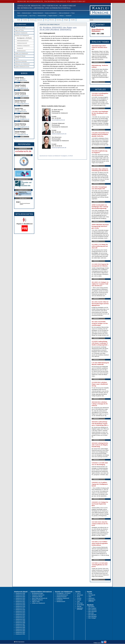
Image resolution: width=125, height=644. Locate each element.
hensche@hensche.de (58, 120)
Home (19, 13)
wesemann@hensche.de (59, 148)
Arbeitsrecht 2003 (20, 631)
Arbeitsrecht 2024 (20, 597)
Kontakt (79, 600)
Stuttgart (66, 20)
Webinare (62, 16)
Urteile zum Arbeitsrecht (64, 13)
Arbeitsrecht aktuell (26, 13)
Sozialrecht (20, 48)
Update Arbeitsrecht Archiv (22, 67)
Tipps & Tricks (32, 16)
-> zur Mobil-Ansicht (21, 24)
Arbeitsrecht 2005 (20, 628)
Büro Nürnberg (92, 616)
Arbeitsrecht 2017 (20, 608)
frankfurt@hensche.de (23, 88)
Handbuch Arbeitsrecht (38, 13)
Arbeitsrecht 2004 (20, 629)
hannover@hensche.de (23, 104)
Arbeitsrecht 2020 (20, 603)
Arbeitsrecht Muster (42, 16)
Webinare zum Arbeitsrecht (22, 64)
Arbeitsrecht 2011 (20, 618)
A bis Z (79, 593)
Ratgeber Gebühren (53, 16)
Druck (79, 597)
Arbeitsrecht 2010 (20, 619)
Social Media (80, 605)
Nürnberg (59, 20)
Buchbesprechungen (38, 593)
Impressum (91, 598)
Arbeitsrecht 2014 (20, 613)
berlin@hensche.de (22, 80)
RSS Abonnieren (19, 642)
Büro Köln (91, 613)
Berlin (19, 20)
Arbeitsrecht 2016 (20, 610)
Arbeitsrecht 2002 (20, 632)
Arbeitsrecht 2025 (20, 595)
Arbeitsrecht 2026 (20, 593)
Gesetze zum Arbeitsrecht (51, 13)
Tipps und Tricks (19, 30)
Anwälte (73, 20)
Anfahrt (17, 82)
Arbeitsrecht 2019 (20, 605)
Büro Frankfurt (92, 608)
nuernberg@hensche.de (23, 127)
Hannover (40, 20)
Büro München (92, 615)
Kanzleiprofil (69, 16)
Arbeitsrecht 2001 (20, 634)
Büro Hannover (93, 611)
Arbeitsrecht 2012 (20, 616)
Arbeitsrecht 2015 (20, 611)
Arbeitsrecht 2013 (20, 615)
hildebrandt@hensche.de (59, 134)
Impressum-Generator (22, 16)
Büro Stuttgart (92, 618)
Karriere (79, 598)
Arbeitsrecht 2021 (20, 602)
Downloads (80, 595)
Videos (17, 59)
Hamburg (32, 20)
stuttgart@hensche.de (23, 135)
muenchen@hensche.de (23, 119)
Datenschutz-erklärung (92, 601)
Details (23, 82)
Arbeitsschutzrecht (22, 43)
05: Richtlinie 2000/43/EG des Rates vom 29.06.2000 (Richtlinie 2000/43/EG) (58, 29)
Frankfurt (25, 20)
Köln (46, 20)
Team (90, 597)
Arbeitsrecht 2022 (20, 600)
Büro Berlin (91, 607)
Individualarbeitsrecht (23, 41)
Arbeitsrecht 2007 (20, 624)
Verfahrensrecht (21, 51)
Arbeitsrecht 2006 (20, 626)
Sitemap (79, 606)
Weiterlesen (96, 62)
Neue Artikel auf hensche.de (40, 598)
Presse (73, 13)
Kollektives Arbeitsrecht (23, 46)
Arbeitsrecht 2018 (20, 606)
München (52, 20)
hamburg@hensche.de (23, 96)
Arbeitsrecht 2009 (20, 621)
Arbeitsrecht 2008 (20, 623)
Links (78, 602)
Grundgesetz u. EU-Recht (24, 38)
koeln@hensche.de (22, 111)
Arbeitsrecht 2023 (20, 598)
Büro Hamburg (92, 610)
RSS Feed (80, 603)
